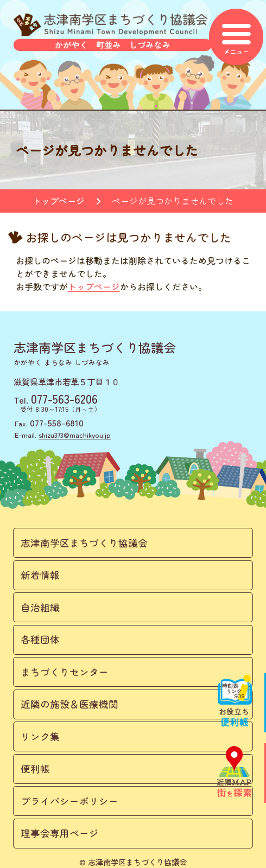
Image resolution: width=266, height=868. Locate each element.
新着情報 (40, 575)
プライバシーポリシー (69, 801)
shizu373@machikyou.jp (75, 435)
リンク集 (40, 736)
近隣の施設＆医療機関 (69, 704)
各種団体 (40, 639)
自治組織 (40, 607)
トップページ (59, 201)
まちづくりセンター (65, 672)
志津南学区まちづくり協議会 (84, 543)
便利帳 (35, 768)
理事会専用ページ (60, 833)
